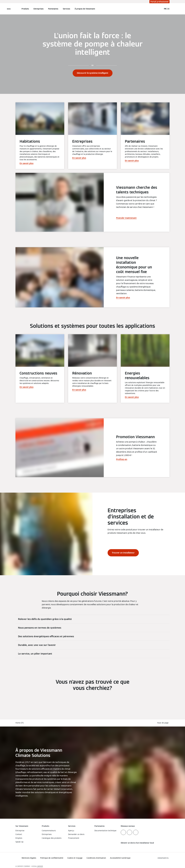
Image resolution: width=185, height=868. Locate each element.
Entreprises (39, 9)
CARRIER (40, 866)
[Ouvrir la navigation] (9, 9)
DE (168, 9)
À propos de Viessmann (85, 9)
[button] (163, 723)
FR (165, 9)
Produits (25, 9)
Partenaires (53, 9)
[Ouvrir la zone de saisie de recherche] (160, 9)
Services (66, 9)
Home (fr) (20, 723)
